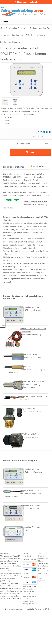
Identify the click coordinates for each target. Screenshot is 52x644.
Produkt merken (39, 166)
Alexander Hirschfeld (42, 609)
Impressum (41, 581)
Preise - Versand (43, 558)
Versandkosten (46, 137)
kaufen (30, 152)
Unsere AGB (42, 568)
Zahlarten (41, 561)
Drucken (47, 144)
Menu (6, 22)
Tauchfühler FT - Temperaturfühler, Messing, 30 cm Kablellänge (25, 369)
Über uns (41, 556)
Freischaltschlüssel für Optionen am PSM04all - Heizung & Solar (23, 494)
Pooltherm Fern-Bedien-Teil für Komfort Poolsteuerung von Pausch (25, 205)
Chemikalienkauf (43, 566)
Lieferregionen (43, 563)
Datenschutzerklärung (45, 571)
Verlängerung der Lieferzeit (26, 2)
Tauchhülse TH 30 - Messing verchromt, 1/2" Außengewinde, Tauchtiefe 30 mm (33, 384)
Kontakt (40, 578)
